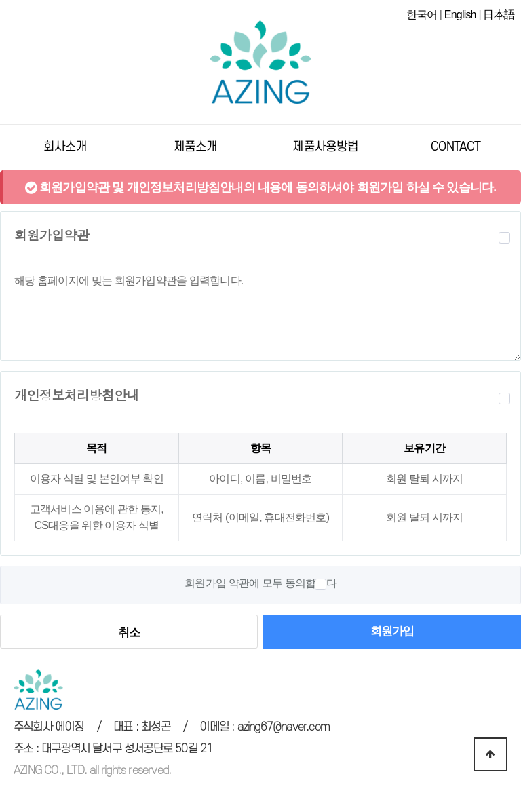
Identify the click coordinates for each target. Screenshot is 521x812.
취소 (129, 632)
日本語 (499, 15)
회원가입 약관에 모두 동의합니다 (260, 584)
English (460, 15)
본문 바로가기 (0, 0)
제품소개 (196, 147)
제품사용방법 (325, 147)
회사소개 (65, 147)
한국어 (422, 15)
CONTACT (456, 147)
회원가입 (392, 631)
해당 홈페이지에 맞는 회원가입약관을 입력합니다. (260, 309)
